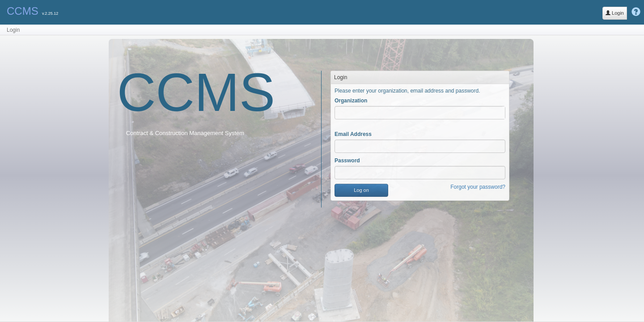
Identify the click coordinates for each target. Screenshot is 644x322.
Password (347, 161)
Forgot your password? (478, 187)
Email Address (353, 134)
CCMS (23, 11)
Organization (351, 101)
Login (615, 13)
